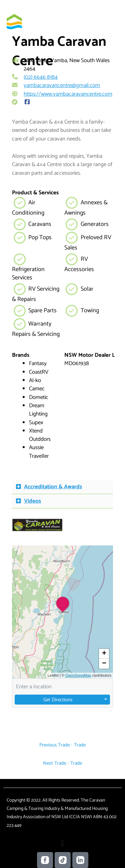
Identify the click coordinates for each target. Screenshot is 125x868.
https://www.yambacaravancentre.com (68, 94)
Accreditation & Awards (53, 487)
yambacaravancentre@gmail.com (62, 85)
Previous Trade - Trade (62, 745)
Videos (32, 501)
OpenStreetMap (78, 675)
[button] (62, 487)
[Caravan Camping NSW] (40, 22)
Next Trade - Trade (62, 763)
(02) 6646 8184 (41, 77)
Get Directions (58, 700)
